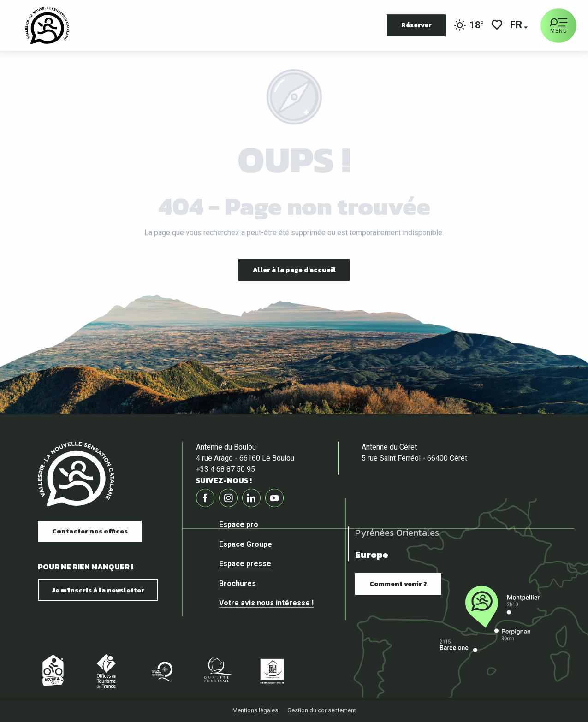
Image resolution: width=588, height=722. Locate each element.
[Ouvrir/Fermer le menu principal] (558, 26)
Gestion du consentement (322, 710)
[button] (517, 26)
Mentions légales (255, 710)
